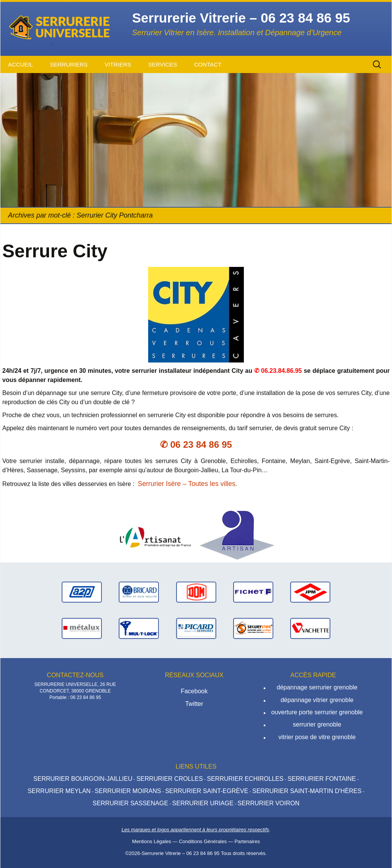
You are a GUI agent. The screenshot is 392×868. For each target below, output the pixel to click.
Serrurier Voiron (268, 803)
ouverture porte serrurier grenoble (317, 712)
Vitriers (118, 64)
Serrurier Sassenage (130, 803)
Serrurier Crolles (169, 779)
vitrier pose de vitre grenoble (317, 737)
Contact (208, 64)
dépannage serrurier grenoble (317, 687)
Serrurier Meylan (59, 791)
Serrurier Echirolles (245, 779)
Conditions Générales (203, 841)
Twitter (194, 704)
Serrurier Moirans (128, 791)
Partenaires (247, 841)
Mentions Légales (152, 841)
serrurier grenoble (317, 724)
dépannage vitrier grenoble (317, 700)
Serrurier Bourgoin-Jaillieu (83, 779)
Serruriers (69, 64)
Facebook (194, 691)
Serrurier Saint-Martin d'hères (307, 791)
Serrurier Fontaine (322, 779)
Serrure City (55, 251)
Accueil (20, 64)
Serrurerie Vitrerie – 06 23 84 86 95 (181, 853)
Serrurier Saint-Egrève (207, 791)
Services (163, 64)
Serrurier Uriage (203, 803)
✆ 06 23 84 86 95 (196, 445)
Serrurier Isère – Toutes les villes (187, 484)
